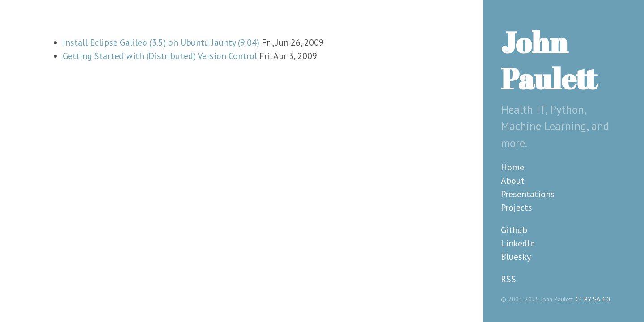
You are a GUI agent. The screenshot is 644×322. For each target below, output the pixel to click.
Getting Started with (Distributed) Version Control (160, 56)
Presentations (528, 194)
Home (513, 167)
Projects (517, 208)
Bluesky (516, 257)
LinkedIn (518, 243)
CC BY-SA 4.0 (593, 299)
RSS (508, 279)
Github (514, 230)
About (513, 181)
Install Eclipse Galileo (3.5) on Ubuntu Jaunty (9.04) (161, 42)
